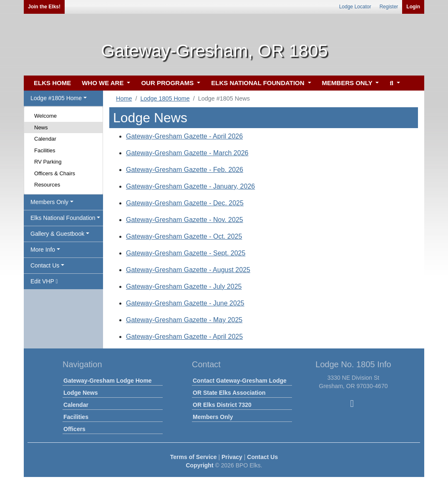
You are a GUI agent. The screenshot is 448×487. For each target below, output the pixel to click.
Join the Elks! (44, 7)
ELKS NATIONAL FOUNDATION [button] (259, 83)
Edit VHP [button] (44, 281)
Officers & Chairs (55, 173)
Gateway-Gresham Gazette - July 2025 (184, 286)
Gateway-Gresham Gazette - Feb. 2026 (185, 170)
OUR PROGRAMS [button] (168, 83)
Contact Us (262, 457)
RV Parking (48, 162)
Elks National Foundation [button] (63, 218)
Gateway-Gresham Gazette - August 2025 (188, 270)
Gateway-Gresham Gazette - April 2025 (184, 337)
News (41, 127)
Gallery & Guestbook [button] (57, 234)
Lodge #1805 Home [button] (56, 98)
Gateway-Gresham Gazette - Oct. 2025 (184, 236)
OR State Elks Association (229, 393)
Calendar (45, 139)
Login (413, 7)
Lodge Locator (355, 7)
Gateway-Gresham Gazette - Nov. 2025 (185, 220)
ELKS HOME (52, 83)
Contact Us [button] (45, 265)
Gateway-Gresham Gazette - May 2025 (184, 320)
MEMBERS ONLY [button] (348, 83)
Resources (47, 185)
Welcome (45, 116)
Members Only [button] (49, 202)
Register (389, 7)
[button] (394, 83)
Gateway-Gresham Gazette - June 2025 (185, 303)
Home (124, 98)
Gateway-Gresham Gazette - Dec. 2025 (185, 203)
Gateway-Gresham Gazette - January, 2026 (190, 186)
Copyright (199, 465)
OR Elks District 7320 (222, 405)
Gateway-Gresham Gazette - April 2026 (184, 136)
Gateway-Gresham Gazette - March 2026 (187, 153)
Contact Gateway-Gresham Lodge (240, 381)
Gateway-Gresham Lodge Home (108, 381)
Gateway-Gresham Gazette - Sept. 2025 (186, 253)
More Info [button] (43, 250)
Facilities (45, 150)
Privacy (232, 457)
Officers (74, 429)
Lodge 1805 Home (165, 98)
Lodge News (81, 393)
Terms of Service (194, 457)
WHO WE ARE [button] (103, 83)
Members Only (213, 417)
